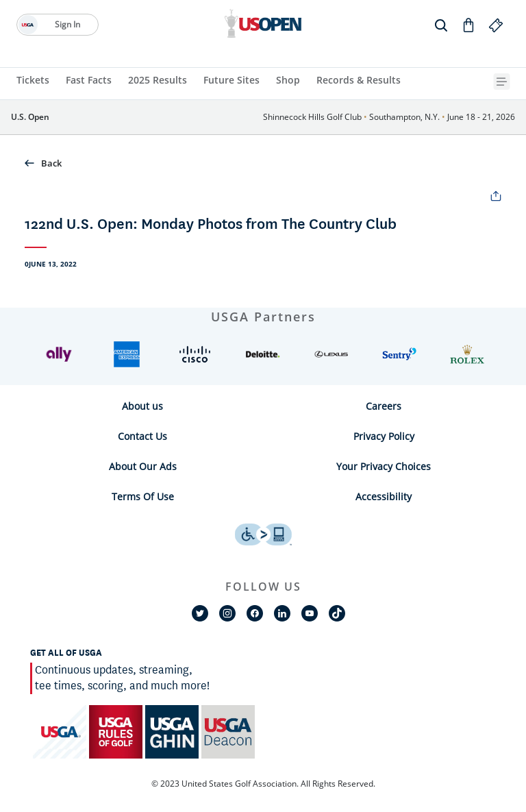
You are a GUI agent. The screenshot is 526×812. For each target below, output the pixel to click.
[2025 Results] (158, 82)
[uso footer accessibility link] (263, 534)
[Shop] (288, 82)
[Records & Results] (359, 82)
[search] (441, 25)
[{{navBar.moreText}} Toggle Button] (503, 82)
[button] (263, 163)
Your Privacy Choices (384, 466)
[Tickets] (33, 82)
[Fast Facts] (89, 82)
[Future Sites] (231, 82)
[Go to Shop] (468, 25)
